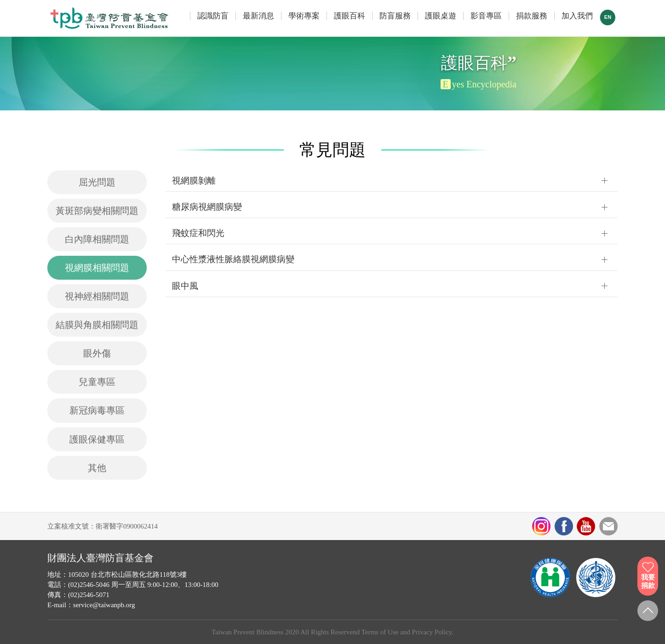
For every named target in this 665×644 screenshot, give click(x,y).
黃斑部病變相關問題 (97, 211)
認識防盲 (213, 16)
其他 (97, 468)
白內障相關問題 (97, 239)
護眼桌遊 (441, 16)
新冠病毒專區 (97, 410)
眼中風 (185, 286)
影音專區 (486, 16)
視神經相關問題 (97, 296)
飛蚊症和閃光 (198, 233)
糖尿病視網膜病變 (207, 207)
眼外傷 (97, 353)
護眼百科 (350, 16)
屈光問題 (97, 182)
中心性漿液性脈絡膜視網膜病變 (233, 259)
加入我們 (577, 16)
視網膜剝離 (194, 181)
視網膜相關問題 (97, 268)
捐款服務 (532, 16)
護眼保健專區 (97, 439)
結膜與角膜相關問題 (97, 325)
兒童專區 (97, 382)
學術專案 (304, 16)
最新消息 (258, 16)
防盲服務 (395, 16)
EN (608, 17)
